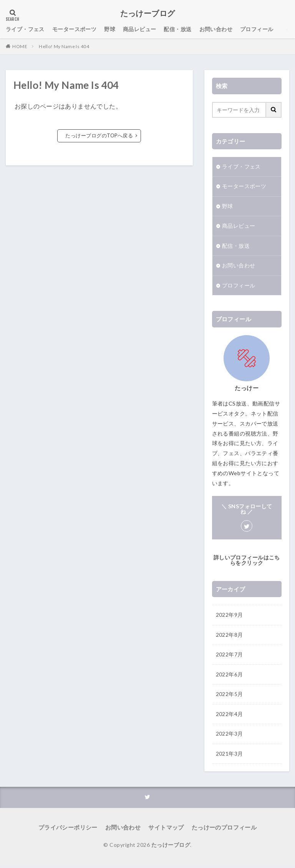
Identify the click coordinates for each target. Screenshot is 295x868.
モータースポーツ (74, 29)
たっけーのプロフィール (220, 830)
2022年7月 (230, 657)
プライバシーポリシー (72, 830)
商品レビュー (140, 29)
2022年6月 (230, 677)
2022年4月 (230, 717)
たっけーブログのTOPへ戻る (99, 136)
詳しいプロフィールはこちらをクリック (247, 562)
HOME (20, 46)
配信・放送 (178, 29)
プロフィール (257, 29)
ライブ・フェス (25, 29)
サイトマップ (165, 830)
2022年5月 (230, 697)
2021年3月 (230, 757)
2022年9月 (230, 617)
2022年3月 (230, 737)
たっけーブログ (148, 13)
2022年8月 (230, 637)
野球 (110, 29)
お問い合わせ (216, 29)
